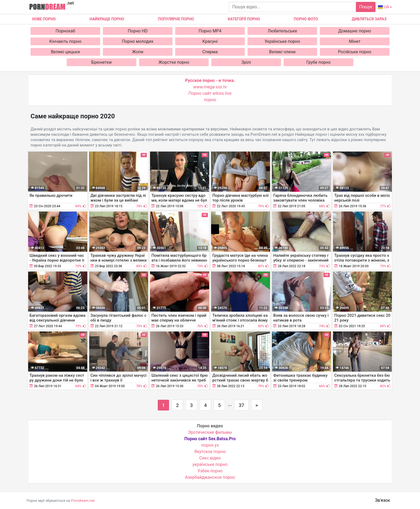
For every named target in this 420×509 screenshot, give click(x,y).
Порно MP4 (210, 31)
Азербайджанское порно (210, 477)
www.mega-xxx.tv (210, 87)
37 (241, 405)
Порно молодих (138, 41)
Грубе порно (319, 62)
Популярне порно (176, 19)
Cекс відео (210, 458)
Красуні (210, 41)
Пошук (366, 7)
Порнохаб (65, 31)
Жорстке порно (174, 62)
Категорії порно (244, 19)
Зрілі (246, 62)
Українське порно (282, 41)
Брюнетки (101, 62)
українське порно (210, 464)
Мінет (355, 41)
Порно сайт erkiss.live (210, 93)
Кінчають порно (65, 41)
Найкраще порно (107, 19)
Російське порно (355, 52)
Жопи (138, 52)
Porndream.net (83, 501)
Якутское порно (210, 452)
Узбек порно (210, 471)
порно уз (210, 445)
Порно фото (306, 19)
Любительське (282, 31)
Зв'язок (382, 500)
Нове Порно (44, 19)
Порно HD (138, 31)
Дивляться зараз (369, 19)
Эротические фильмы (210, 432)
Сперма (210, 52)
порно (210, 100)
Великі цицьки (65, 52)
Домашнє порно (355, 31)
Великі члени (282, 52)
